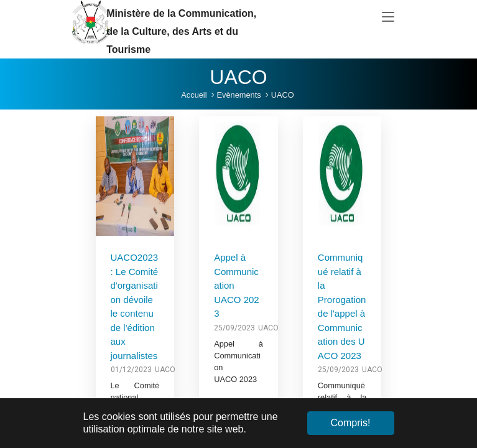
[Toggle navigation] (388, 17)
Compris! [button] (350, 423)
